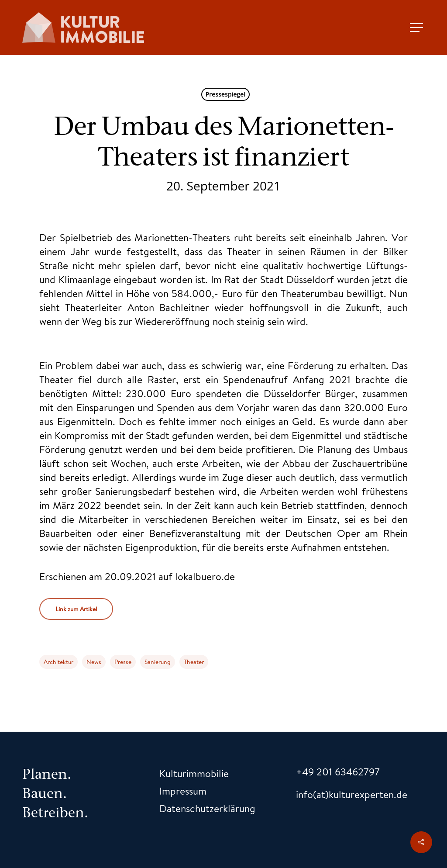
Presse (123, 662)
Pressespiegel (226, 94)
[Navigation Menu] (417, 28)
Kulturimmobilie (194, 773)
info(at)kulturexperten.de (352, 794)
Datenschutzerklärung (207, 808)
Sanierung (158, 662)
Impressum (183, 791)
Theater (194, 662)
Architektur (58, 662)
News (94, 662)
